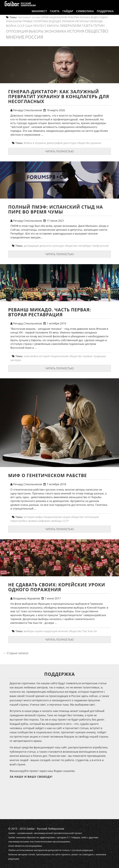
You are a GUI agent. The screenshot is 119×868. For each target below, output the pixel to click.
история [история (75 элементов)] (76, 31)
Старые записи (16, 653)
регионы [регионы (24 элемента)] (82, 21)
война (34, 356)
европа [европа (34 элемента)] (53, 26)
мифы (39, 517)
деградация (31, 246)
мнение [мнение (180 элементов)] (15, 37)
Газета (55, 14)
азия (27, 356)
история (45, 356)
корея (39, 631)
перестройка (19, 521)
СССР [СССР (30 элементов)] (21, 26)
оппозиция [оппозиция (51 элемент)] (17, 31)
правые (88, 356)
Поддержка (105, 14)
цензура (16, 360)
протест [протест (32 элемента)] (40, 26)
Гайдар (68, 14)
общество (83, 143)
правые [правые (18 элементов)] (28, 21)
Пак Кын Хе (89, 631)
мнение (63, 631)
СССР (65, 521)
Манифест (39, 14)
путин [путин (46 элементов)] (99, 26)
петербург (85, 246)
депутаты (46, 246)
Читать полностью (59, 151)
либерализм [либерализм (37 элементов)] (70, 26)
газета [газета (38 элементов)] (87, 26)
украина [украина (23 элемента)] (68, 21)
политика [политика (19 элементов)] (41, 21)
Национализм (59, 356)
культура (58, 246)
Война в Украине (35, 143)
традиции (100, 356)
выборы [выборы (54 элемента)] (36, 31)
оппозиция (92, 517)
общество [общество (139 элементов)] (97, 31)
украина (96, 143)
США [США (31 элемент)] (29, 26)
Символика (85, 14)
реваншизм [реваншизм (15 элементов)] (14, 21)
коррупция (50, 631)
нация (66, 517)
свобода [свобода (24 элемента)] (96, 21)
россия (104, 246)
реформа (44, 521)
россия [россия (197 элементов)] (34, 37)
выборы (29, 631)
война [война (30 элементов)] (11, 26)
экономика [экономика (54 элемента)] (55, 31)
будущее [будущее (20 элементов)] (55, 21)
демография (55, 143)
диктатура (70, 143)
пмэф (96, 246)
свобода (56, 521)
